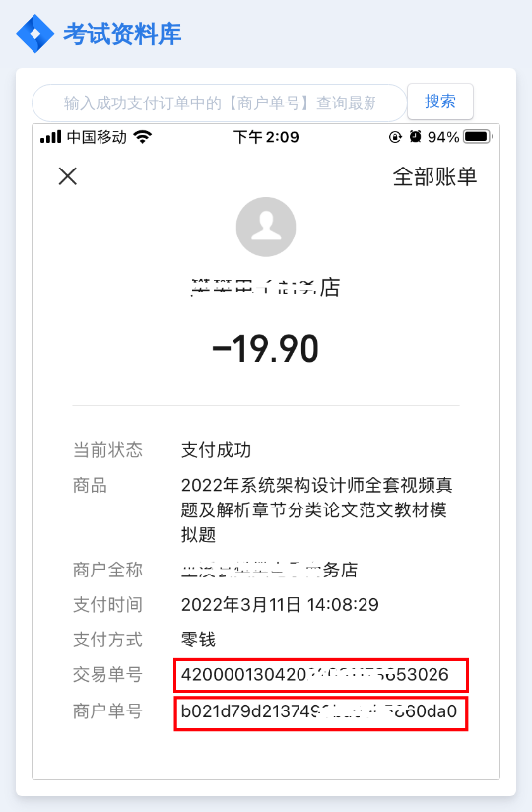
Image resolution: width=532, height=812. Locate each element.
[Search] (220, 103)
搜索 (440, 101)
